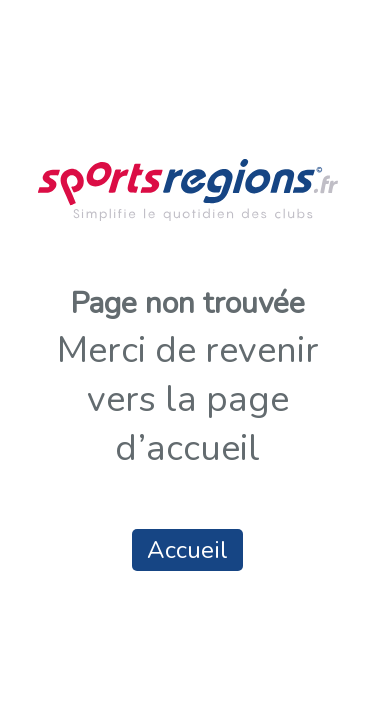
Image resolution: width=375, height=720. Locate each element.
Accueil (187, 550)
